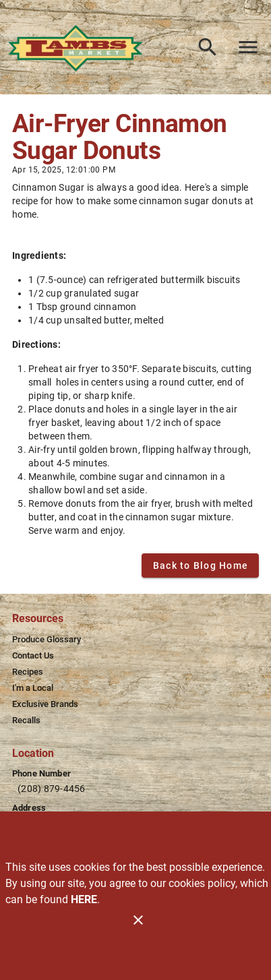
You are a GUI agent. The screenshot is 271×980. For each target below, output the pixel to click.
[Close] (138, 920)
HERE (84, 899)
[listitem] (47, 640)
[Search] (208, 47)
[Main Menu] (248, 47)
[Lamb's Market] (80, 47)
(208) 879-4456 (52, 789)
